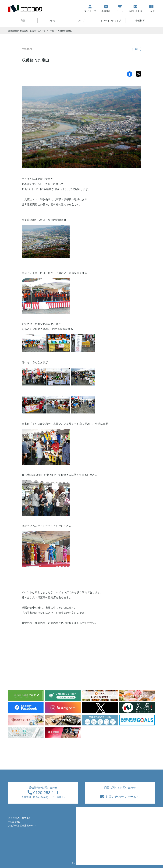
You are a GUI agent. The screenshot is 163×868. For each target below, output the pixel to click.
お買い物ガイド (115, 825)
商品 (91, 825)
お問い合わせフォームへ (122, 796)
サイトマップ (113, 837)
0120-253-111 (45, 792)
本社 (137, 49)
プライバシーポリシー (139, 831)
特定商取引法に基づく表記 (141, 825)
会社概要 (140, 21)
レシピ (52, 21)
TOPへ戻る (153, 864)
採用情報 (132, 843)
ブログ (81, 21)
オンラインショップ (111, 21)
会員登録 (111, 831)
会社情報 (132, 837)
